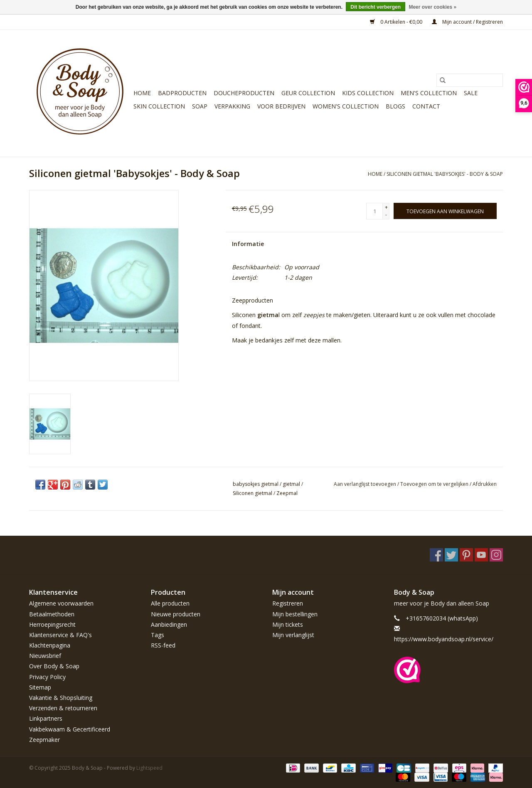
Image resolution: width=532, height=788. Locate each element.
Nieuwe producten (176, 614)
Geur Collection (308, 93)
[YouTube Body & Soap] (481, 555)
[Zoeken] (470, 80)
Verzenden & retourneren (63, 708)
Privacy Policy (47, 677)
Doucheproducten (244, 93)
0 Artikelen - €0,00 (397, 22)
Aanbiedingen (169, 624)
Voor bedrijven (281, 106)
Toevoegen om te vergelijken (435, 484)
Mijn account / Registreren (467, 22)
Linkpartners (46, 718)
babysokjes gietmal (256, 484)
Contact (426, 106)
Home (142, 93)
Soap (200, 106)
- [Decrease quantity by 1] (386, 215)
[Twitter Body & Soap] (451, 555)
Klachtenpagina (50, 645)
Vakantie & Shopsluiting (61, 698)
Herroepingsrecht (52, 624)
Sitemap (40, 687)
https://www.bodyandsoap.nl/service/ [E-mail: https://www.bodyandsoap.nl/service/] (444, 639)
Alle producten (170, 603)
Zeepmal (287, 493)
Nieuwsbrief (45, 656)
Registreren (288, 603)
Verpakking (232, 106)
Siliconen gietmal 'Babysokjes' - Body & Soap (445, 174)
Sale (471, 93)
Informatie (248, 244)
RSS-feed (163, 645)
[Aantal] (374, 211)
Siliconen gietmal (252, 493)
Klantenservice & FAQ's (60, 635)
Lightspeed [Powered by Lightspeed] (149, 768)
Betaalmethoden (52, 614)
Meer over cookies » (432, 7)
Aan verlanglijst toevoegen (366, 484)
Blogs (395, 106)
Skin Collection (159, 106)
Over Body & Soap (54, 666)
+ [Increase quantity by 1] (386, 207)
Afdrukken (485, 484)
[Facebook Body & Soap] (436, 555)
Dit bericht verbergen (376, 7)
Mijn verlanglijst (293, 635)
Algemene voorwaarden (61, 603)
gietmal (291, 484)
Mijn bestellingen (295, 614)
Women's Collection (346, 106)
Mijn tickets (288, 624)
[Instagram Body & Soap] (496, 555)
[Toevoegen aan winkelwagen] (445, 211)
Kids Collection (368, 93)
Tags (158, 635)
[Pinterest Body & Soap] (466, 555)
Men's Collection (429, 93)
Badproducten (182, 93)
